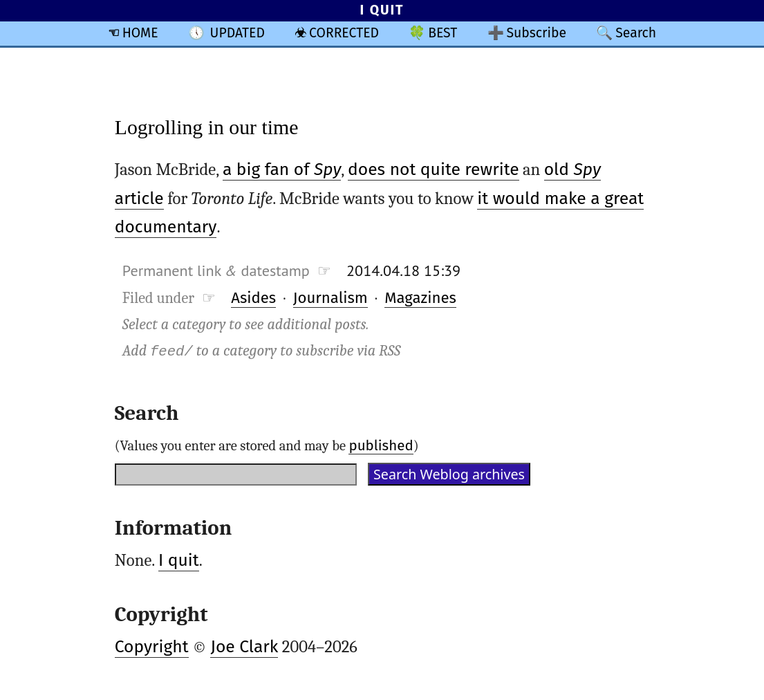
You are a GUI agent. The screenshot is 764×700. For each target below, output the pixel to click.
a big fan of (282, 169)
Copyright (152, 647)
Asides (253, 298)
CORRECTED (344, 33)
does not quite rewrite (433, 169)
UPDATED (237, 33)
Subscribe (536, 33)
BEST (442, 33)
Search (636, 33)
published (381, 445)
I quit (179, 560)
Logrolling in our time (207, 127)
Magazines (420, 298)
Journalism (330, 298)
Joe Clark (244, 647)
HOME (140, 33)
